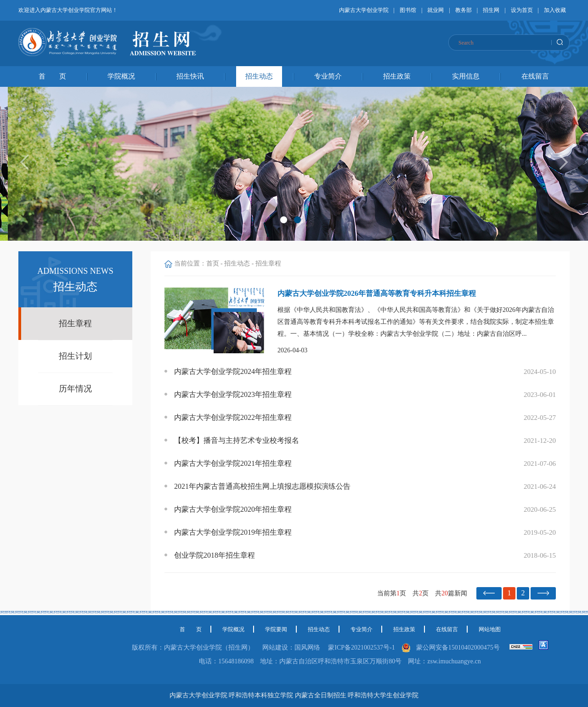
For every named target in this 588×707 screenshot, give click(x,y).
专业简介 (328, 76)
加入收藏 (555, 10)
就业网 (435, 10)
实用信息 (466, 76)
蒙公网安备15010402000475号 (460, 648)
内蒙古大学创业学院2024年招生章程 (233, 371)
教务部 (464, 10)
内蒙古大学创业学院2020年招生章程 (233, 509)
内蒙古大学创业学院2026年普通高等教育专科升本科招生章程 (377, 293)
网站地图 (490, 629)
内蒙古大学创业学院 (364, 10)
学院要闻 (276, 629)
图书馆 (408, 10)
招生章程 (75, 323)
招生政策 (397, 76)
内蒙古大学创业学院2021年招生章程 (233, 463)
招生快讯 (190, 76)
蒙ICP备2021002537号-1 (361, 648)
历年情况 (75, 389)
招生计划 (75, 356)
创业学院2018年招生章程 (215, 555)
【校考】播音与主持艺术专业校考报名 (237, 440)
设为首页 (522, 10)
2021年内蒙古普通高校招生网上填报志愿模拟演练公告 (262, 486)
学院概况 (121, 76)
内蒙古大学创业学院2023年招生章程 (233, 394)
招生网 (491, 10)
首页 (213, 263)
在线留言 (535, 76)
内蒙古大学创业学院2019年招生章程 (233, 532)
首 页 (52, 76)
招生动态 (259, 76)
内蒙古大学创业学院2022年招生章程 (233, 417)
